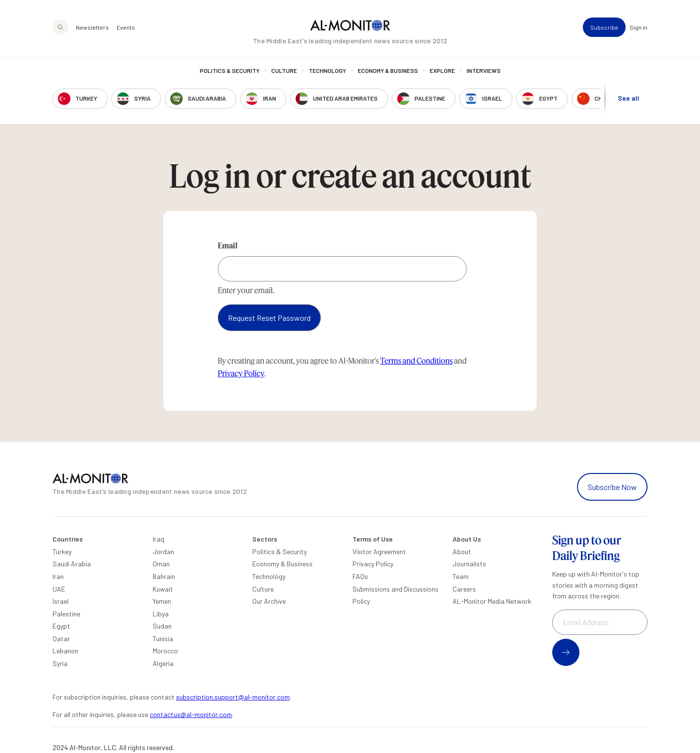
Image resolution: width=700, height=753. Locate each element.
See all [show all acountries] (629, 98)
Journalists (469, 564)
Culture (284, 70)
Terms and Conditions (416, 360)
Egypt (61, 626)
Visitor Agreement (379, 552)
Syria (60, 663)
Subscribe (604, 27)
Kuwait (163, 589)
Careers (464, 589)
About (462, 552)
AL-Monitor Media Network (492, 601)
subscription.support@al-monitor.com (233, 697)
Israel (61, 601)
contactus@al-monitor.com (191, 714)
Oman (161, 564)
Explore (442, 70)
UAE (59, 589)
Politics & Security (230, 70)
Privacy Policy (241, 373)
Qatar (61, 639)
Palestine (66, 614)
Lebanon (65, 651)
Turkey (62, 552)
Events (126, 27)
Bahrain (164, 576)
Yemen (162, 601)
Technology (327, 70)
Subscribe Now (612, 487)
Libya (161, 614)
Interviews (484, 70)
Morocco (165, 651)
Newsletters (92, 27)
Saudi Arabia (72, 564)
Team (461, 576)
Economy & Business (388, 70)
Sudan (162, 626)
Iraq (158, 539)
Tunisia (163, 639)
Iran (58, 576)
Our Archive (269, 601)
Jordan (163, 552)
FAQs (360, 576)
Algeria (163, 663)
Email (228, 245)
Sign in (639, 27)
